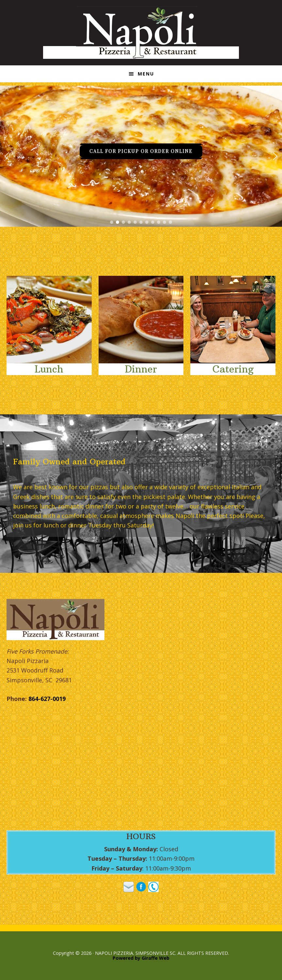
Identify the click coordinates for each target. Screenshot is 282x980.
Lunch (49, 369)
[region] (141, 156)
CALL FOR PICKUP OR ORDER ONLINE (141, 151)
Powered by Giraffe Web (141, 958)
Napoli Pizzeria (141, 33)
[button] (7, 156)
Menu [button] (146, 74)
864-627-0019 (47, 699)
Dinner (141, 369)
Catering (233, 369)
